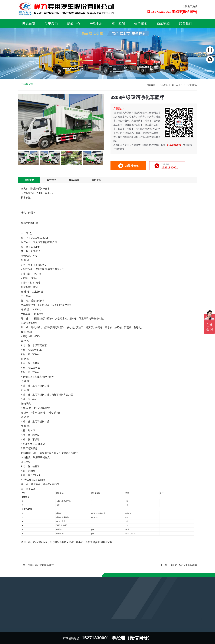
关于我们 (51, 24)
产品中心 (96, 24)
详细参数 (29, 180)
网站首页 (29, 24)
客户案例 (118, 24)
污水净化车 (192, 85)
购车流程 (163, 24)
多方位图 (52, 180)
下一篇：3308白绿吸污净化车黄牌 (179, 565)
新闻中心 (74, 24)
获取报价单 (128, 166)
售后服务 (141, 24)
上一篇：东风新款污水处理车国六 (36, 565)
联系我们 (186, 24)
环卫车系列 (177, 85)
